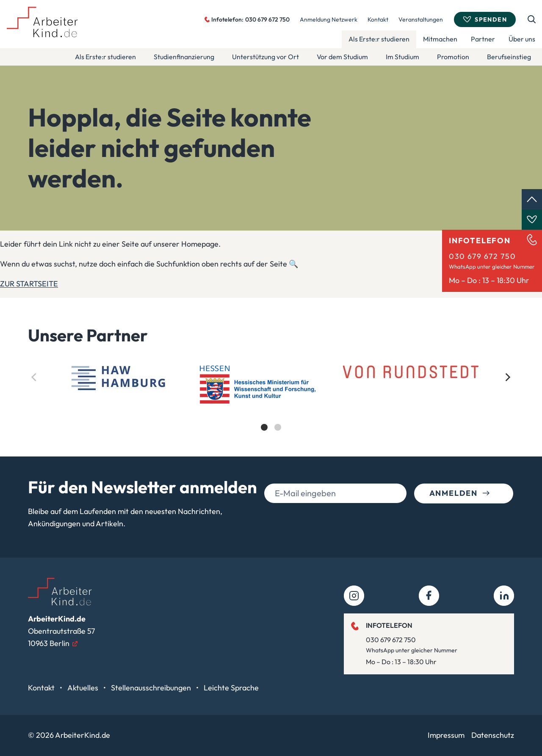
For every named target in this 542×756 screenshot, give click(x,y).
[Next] (507, 377)
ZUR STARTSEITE (29, 284)
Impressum (446, 735)
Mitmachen (440, 39)
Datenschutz (493, 735)
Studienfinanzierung (184, 57)
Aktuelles (84, 688)
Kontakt (378, 19)
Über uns (522, 39)
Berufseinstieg (509, 57)
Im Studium (402, 57)
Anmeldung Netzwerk (329, 19)
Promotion (453, 57)
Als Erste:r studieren (379, 39)
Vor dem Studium (342, 57)
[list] (271, 405)
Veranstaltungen (421, 19)
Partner (483, 39)
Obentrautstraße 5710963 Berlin (61, 631)
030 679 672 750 (482, 256)
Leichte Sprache (231, 688)
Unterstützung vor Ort (265, 57)
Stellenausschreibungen (152, 688)
